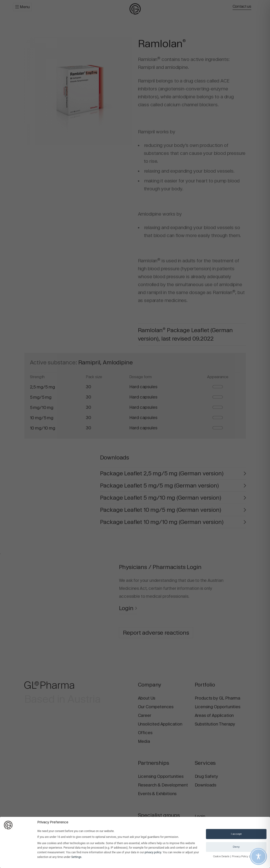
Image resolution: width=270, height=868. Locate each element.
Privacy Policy (240, 856)
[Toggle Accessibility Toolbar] (258, 856)
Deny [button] (236, 847)
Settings (76, 857)
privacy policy (153, 852)
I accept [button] (236, 834)
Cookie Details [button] (221, 856)
